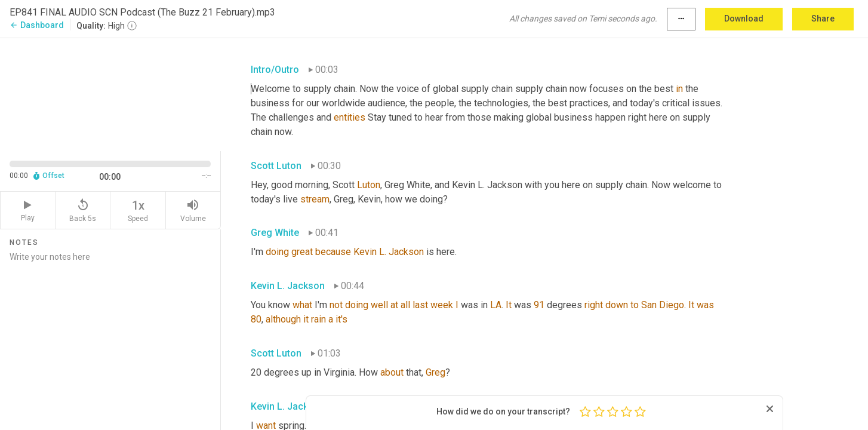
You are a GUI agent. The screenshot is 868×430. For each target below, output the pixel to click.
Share (823, 19)
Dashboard (37, 25)
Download (744, 19)
